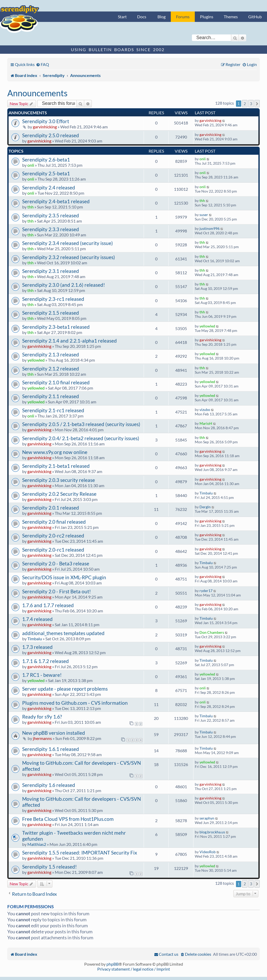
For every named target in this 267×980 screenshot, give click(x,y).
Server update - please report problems (65, 689)
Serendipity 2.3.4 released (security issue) (68, 243)
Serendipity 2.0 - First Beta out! (57, 591)
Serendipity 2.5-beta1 (46, 173)
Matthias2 (37, 844)
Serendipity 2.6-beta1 (46, 160)
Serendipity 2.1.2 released (51, 369)
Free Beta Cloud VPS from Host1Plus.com (68, 819)
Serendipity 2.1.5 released (51, 313)
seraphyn (207, 818)
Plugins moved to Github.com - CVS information (75, 703)
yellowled (207, 326)
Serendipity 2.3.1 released (51, 271)
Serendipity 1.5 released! (50, 867)
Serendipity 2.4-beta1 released (56, 201)
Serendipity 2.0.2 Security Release (59, 494)
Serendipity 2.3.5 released (51, 215)
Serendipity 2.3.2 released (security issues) (69, 257)
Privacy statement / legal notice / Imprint (134, 969)
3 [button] (251, 103)
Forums (183, 17)
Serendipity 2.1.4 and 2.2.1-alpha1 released (69, 341)
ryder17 (206, 591)
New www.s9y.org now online (55, 452)
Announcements (37, 93)
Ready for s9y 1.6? (42, 717)
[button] (257, 104)
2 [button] (245, 103)
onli (31, 165)
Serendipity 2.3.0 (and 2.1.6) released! (64, 285)
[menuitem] (43, 64)
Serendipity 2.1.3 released (51, 354)
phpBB (113, 964)
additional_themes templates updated (63, 633)
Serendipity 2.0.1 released (51, 508)
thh (31, 207)
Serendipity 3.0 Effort (46, 121)
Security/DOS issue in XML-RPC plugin (64, 577)
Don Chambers (212, 632)
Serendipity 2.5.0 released (51, 135)
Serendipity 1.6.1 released (51, 749)
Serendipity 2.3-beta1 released (56, 327)
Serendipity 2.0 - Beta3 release (56, 563)
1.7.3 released (37, 647)
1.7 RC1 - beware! (42, 675)
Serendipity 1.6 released (49, 785)
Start (122, 17)
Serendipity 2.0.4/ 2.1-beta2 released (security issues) (81, 438)
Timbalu (206, 493)
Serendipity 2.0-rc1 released (53, 550)
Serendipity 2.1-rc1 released (53, 410)
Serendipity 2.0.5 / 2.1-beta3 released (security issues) (81, 424)
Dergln (205, 507)
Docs (142, 17)
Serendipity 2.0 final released (54, 522)
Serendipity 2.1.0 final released (56, 382)
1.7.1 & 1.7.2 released (45, 661)
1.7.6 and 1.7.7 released (48, 605)
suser (204, 215)
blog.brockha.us (212, 832)
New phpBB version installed (54, 733)
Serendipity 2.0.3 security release (59, 480)
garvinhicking (45, 127)
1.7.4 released (37, 619)
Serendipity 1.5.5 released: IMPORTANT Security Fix (80, 853)
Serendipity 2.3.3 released (51, 229)
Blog (162, 17)
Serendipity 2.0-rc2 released (53, 536)
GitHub (255, 17)
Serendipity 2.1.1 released (51, 396)
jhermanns (42, 738)
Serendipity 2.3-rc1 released (53, 299)
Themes (231, 17)
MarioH (206, 423)
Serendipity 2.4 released (49, 187)
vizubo (205, 410)
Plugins (207, 17)
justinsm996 (210, 228)
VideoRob (208, 852)
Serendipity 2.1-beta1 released (56, 466)
